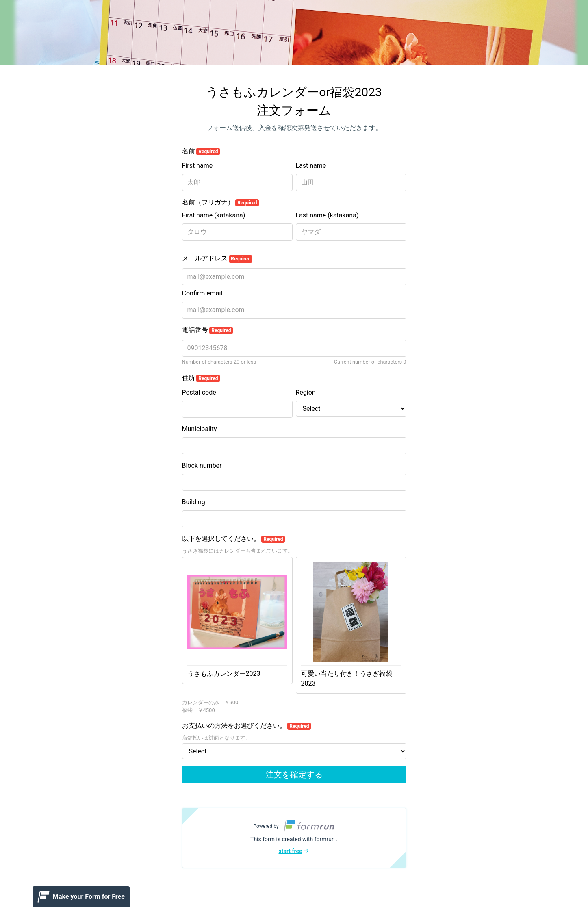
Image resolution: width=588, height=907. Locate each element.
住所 (201, 378)
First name (197, 166)
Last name (311, 166)
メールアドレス (217, 258)
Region (306, 392)
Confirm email (202, 293)
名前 (201, 151)
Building (194, 502)
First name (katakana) (214, 215)
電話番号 (208, 330)
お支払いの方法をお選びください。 (247, 726)
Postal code (199, 392)
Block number (202, 465)
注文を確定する (294, 775)
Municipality (200, 429)
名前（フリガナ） (221, 202)
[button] (294, 838)
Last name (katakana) (327, 215)
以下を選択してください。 (234, 539)
